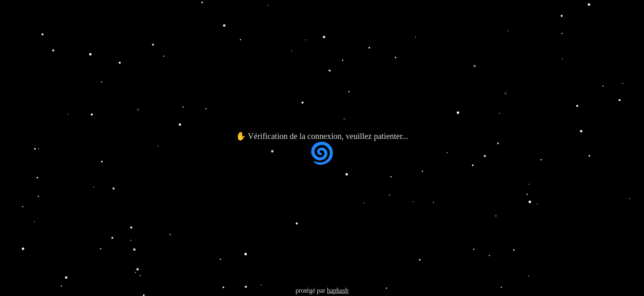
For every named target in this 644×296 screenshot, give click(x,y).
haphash (338, 290)
